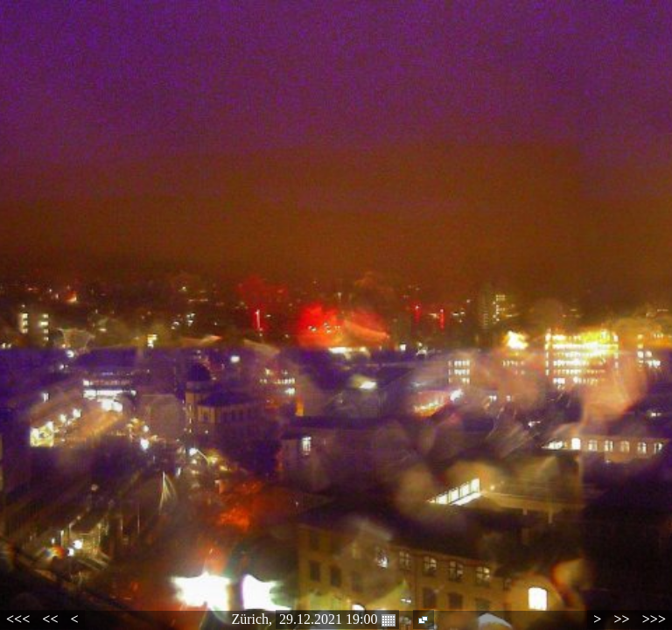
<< (50, 619)
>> (621, 619)
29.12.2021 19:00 (337, 619)
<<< (18, 619)
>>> (654, 619)
